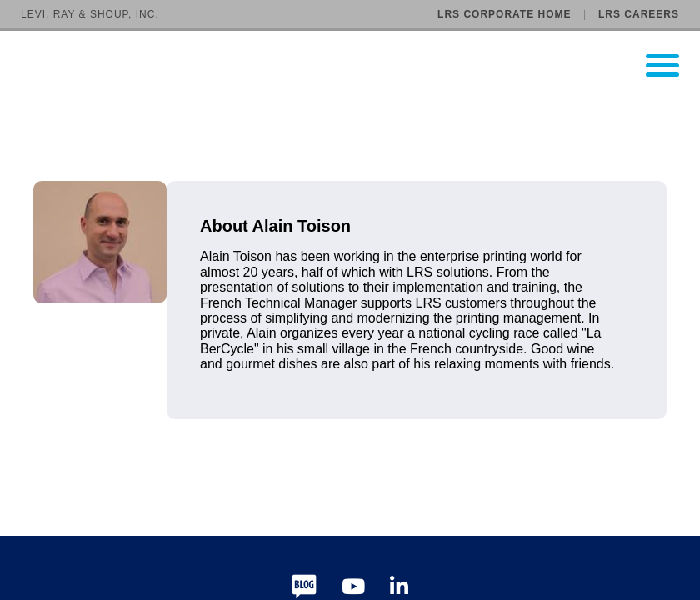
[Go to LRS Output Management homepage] (360, 65)
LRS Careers (639, 14)
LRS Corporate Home (504, 14)
